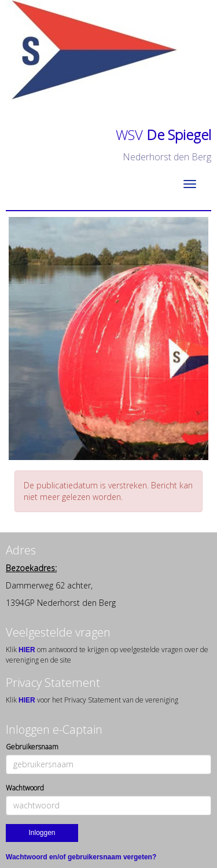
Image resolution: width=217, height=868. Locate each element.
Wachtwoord (25, 788)
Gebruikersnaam (32, 747)
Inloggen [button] (42, 833)
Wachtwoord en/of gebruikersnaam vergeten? (81, 857)
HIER (28, 650)
